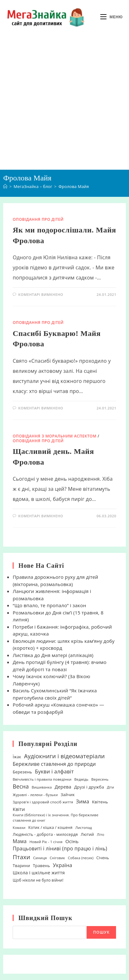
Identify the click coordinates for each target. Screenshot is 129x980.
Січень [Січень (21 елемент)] (103, 858)
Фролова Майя (74, 186)
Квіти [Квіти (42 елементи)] (19, 809)
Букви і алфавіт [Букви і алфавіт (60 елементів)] (54, 771)
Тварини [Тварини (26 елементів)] (21, 866)
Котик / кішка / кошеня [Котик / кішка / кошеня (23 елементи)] (51, 827)
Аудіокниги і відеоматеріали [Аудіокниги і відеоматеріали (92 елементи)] (64, 756)
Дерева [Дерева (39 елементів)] (63, 787)
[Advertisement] (64, 102)
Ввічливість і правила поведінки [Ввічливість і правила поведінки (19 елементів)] (42, 779)
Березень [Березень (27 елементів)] (22, 772)
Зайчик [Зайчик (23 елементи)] (68, 795)
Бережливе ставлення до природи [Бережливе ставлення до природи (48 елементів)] (54, 764)
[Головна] (5, 186)
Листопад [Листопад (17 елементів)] (84, 827)
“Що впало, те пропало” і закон (49, 605)
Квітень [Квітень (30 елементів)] (100, 802)
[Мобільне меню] (111, 17)
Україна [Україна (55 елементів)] (62, 865)
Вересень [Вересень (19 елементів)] (100, 779)
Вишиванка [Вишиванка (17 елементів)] (42, 787)
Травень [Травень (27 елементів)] (41, 866)
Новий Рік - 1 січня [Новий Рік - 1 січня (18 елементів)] (46, 842)
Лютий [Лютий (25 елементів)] (87, 834)
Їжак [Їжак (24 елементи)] (17, 757)
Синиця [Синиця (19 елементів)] (40, 858)
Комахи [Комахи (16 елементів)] (19, 828)
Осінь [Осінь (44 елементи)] (72, 841)
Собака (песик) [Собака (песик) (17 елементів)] (81, 858)
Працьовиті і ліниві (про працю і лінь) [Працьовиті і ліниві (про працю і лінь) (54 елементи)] (60, 848)
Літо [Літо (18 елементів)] (100, 834)
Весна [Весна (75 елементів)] (21, 786)
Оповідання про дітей (38, 219)
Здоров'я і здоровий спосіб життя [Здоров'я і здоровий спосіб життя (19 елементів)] (43, 802)
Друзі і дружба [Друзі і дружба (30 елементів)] (89, 787)
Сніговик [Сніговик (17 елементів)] (57, 858)
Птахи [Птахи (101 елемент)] (21, 857)
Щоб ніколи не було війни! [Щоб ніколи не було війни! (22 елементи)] (38, 880)
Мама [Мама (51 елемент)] (20, 841)
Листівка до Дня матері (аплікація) (53, 655)
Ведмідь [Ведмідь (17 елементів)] (81, 779)
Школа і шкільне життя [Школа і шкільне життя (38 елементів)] (39, 873)
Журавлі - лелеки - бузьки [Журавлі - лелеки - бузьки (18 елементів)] (35, 795)
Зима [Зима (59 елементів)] (83, 801)
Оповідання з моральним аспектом (55, 436)
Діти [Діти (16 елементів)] (111, 787)
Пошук (101, 932)
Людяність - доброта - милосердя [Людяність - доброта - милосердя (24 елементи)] (45, 834)
